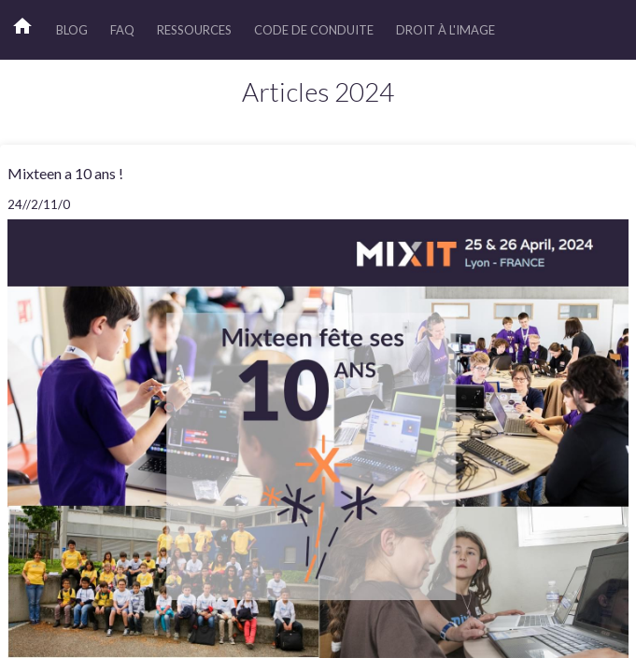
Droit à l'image (445, 30)
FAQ (122, 30)
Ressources (194, 30)
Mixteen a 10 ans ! (65, 173)
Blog (72, 30)
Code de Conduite (314, 30)
